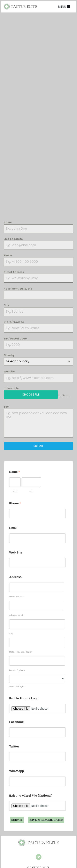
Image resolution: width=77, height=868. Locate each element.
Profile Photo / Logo (24, 698)
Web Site (16, 552)
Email (13, 528)
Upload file (11, 388)
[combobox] (38, 361)
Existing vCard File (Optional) (31, 795)
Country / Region (17, 686)
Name (8, 222)
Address (15, 577)
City (6, 305)
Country (9, 355)
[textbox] (35, 361)
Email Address (13, 239)
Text (7, 407)
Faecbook (16, 722)
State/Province (14, 322)
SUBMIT (38, 446)
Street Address (14, 272)
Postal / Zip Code (17, 670)
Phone (8, 255)
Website (9, 371)
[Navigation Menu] (64, 6)
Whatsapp (17, 771)
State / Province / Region (21, 652)
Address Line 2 (16, 615)
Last (31, 491)
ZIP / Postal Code (15, 339)
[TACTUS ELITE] (21, 7)
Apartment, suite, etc (18, 289)
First (15, 491)
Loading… (38, 117)
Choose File (31, 395)
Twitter (14, 746)
